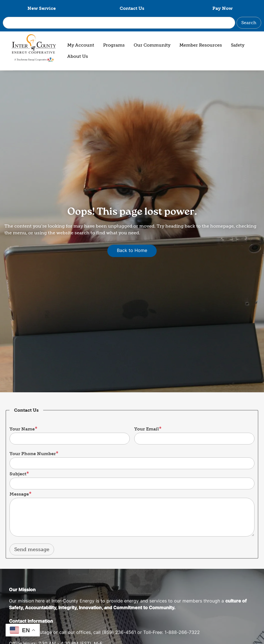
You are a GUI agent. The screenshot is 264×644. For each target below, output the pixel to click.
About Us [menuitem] (78, 56)
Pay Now (223, 8)
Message (19, 494)
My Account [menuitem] (81, 45)
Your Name (22, 429)
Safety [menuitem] (238, 45)
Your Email (147, 429)
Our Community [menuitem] (152, 45)
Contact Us (132, 8)
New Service (42, 8)
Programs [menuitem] (114, 45)
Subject (18, 474)
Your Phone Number (33, 454)
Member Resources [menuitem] (201, 45)
